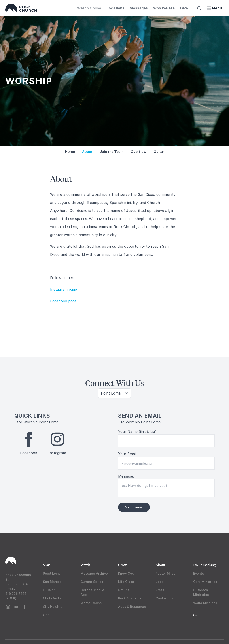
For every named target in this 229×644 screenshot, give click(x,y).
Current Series (92, 582)
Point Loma (52, 573)
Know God (126, 573)
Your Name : (138, 431)
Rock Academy (130, 598)
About (160, 565)
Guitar (159, 152)
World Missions (205, 603)
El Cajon (49, 590)
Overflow (139, 152)
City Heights (53, 607)
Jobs (160, 582)
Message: (126, 476)
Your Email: (128, 454)
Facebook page (63, 301)
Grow (122, 565)
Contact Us (164, 598)
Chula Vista (52, 598)
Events (199, 573)
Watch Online (89, 8)
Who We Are (164, 8)
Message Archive (94, 573)
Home (70, 152)
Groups (124, 590)
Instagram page (64, 289)
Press (160, 590)
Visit (46, 565)
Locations (115, 8)
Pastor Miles (165, 573)
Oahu (47, 615)
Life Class (126, 582)
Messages (139, 8)
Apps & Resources (132, 607)
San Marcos (52, 582)
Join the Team (112, 152)
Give (184, 8)
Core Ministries (205, 582)
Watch (85, 565)
